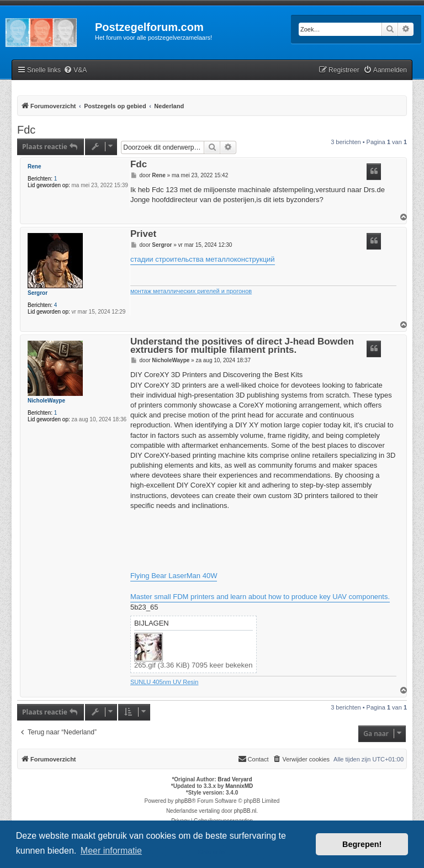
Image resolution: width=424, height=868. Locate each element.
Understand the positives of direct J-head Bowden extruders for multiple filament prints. (242, 346)
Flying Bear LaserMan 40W (174, 576)
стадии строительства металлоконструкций (203, 259)
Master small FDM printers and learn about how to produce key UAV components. (260, 597)
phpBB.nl (245, 811)
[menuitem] (75, 70)
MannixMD (239, 786)
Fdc (26, 130)
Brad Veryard (235, 779)
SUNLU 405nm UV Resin (165, 682)
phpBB (183, 801)
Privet (143, 234)
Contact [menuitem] (253, 759)
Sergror (38, 293)
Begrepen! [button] (362, 844)
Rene (34, 166)
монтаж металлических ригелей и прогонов (191, 291)
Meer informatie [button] (111, 851)
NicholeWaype (46, 401)
